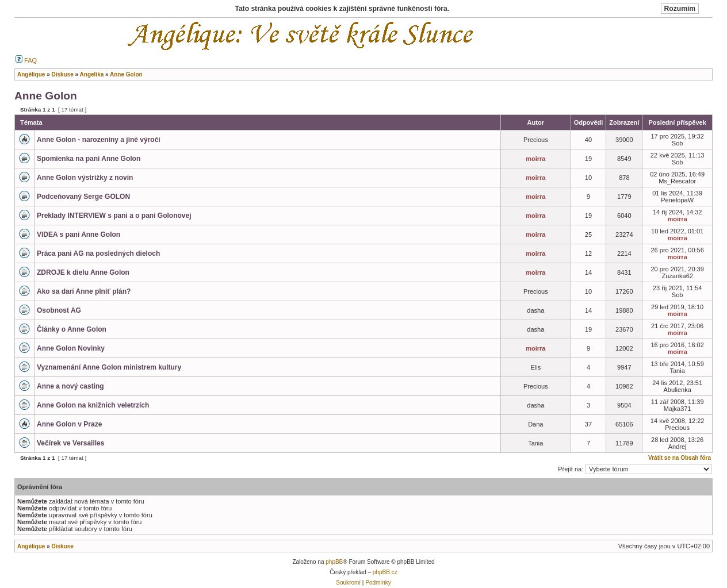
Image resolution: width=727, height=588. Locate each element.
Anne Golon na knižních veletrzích (93, 405)
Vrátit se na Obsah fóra (680, 458)
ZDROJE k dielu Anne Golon (83, 272)
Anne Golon (46, 96)
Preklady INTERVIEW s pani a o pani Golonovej (114, 216)
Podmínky (378, 583)
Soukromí (348, 583)
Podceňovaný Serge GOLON (83, 197)
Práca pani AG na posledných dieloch (98, 253)
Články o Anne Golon (72, 329)
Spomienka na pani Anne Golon (89, 159)
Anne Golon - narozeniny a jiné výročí (99, 140)
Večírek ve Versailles (70, 443)
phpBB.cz (385, 572)
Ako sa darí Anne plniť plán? (84, 291)
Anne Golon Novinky (71, 348)
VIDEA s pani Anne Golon (79, 235)
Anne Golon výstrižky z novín (85, 178)
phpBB (334, 562)
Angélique (31, 546)
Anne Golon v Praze (69, 424)
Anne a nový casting (70, 386)
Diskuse (62, 546)
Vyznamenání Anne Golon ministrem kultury (109, 367)
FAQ (26, 60)
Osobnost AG (59, 310)
